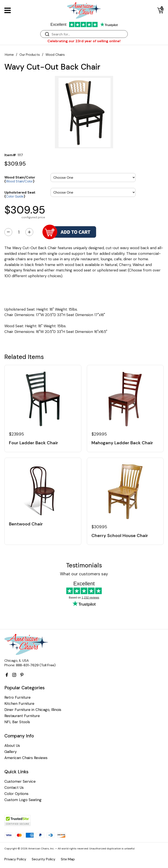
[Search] (88, 34)
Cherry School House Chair (120, 535)
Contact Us (14, 788)
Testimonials (84, 565)
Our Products (30, 55)
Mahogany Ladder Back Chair (122, 443)
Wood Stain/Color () (20, 179)
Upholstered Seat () (20, 194)
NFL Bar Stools (17, 722)
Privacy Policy (15, 859)
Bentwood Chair (26, 524)
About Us (12, 746)
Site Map (68, 859)
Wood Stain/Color (19, 181)
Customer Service (20, 781)
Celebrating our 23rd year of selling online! (84, 41)
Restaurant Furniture (22, 716)
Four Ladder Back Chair (34, 443)
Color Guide (15, 196)
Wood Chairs (55, 55)
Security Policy (44, 859)
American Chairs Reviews (26, 758)
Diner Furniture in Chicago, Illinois (33, 710)
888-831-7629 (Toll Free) (36, 665)
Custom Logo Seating (23, 800)
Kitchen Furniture (19, 704)
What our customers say (84, 574)
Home (9, 55)
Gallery (10, 752)
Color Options (16, 794)
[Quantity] (19, 232)
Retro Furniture (17, 697)
